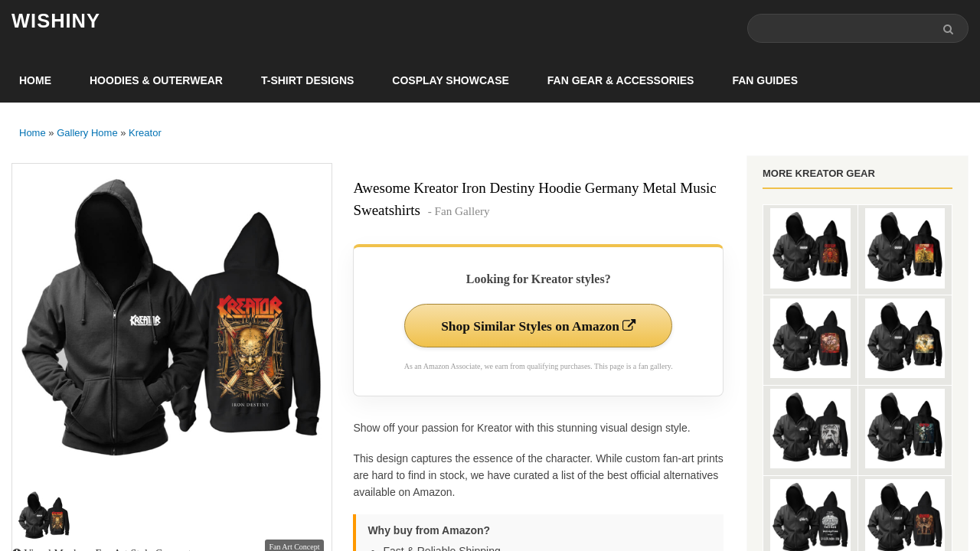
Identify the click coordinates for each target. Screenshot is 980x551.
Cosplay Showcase (450, 81)
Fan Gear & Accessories (621, 81)
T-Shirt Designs (307, 81)
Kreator (145, 134)
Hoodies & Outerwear (156, 81)
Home (35, 81)
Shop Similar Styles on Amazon (539, 327)
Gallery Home (87, 134)
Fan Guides (765, 81)
